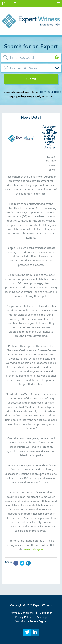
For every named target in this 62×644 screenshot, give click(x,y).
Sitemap (42, 617)
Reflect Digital (38, 621)
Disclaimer (46, 613)
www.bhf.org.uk (34, 549)
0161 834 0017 (51, 92)
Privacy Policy (23, 617)
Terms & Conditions (22, 613)
